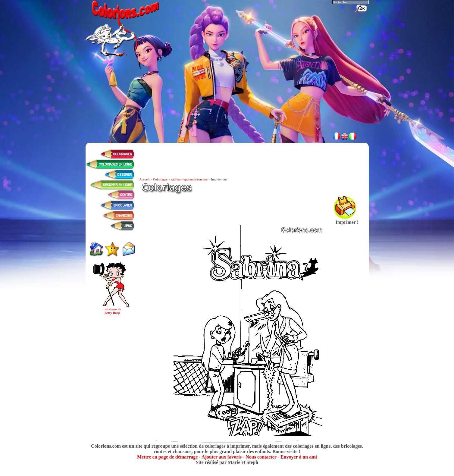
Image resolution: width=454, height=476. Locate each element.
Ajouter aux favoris (222, 457)
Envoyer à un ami (299, 457)
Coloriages (160, 179)
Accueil (144, 179)
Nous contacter (261, 457)
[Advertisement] (227, 111)
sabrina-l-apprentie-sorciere (189, 179)
